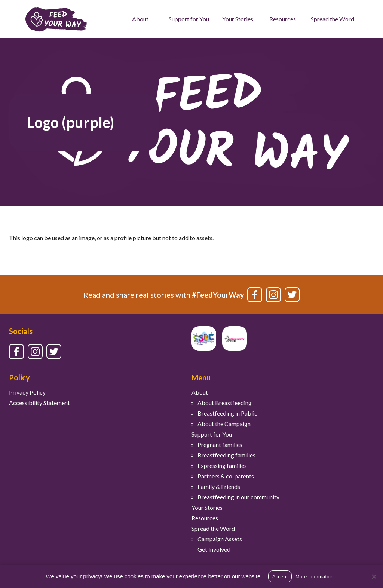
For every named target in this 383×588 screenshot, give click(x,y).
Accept (280, 577)
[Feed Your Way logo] (56, 19)
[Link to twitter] (292, 295)
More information (315, 577)
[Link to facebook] (255, 295)
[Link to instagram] (273, 295)
